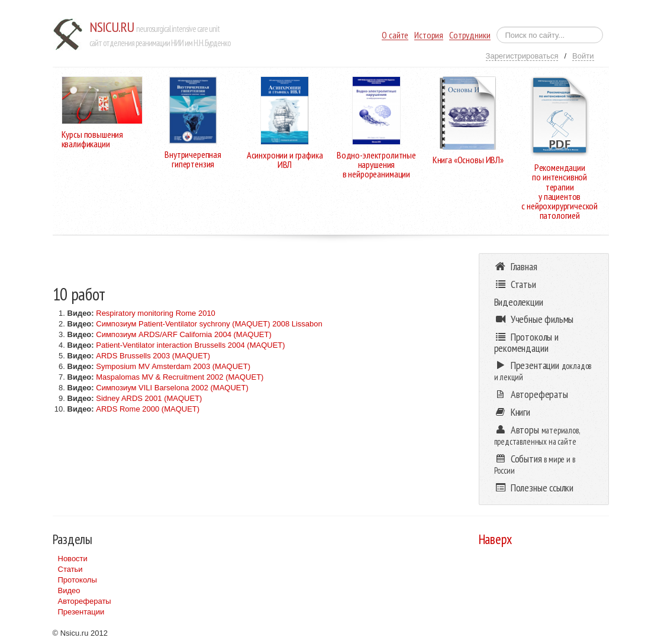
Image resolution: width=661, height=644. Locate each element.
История (429, 35)
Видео (69, 590)
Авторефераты (85, 601)
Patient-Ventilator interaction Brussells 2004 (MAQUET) (190, 345)
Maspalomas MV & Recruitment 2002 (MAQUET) (180, 377)
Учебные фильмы (534, 319)
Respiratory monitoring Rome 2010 (156, 313)
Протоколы (78, 580)
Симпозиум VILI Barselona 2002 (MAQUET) (172, 388)
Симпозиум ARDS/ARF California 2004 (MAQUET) (184, 334)
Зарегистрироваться (522, 56)
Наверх (496, 539)
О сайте (395, 35)
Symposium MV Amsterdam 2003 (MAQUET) (173, 366)
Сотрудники (470, 35)
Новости (73, 559)
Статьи (70, 569)
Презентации (81, 612)
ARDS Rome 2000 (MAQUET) (148, 409)
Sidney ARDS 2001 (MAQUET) (149, 398)
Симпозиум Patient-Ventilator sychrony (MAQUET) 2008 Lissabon (209, 324)
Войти (583, 56)
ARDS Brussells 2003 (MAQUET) (153, 356)
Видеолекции (519, 302)
